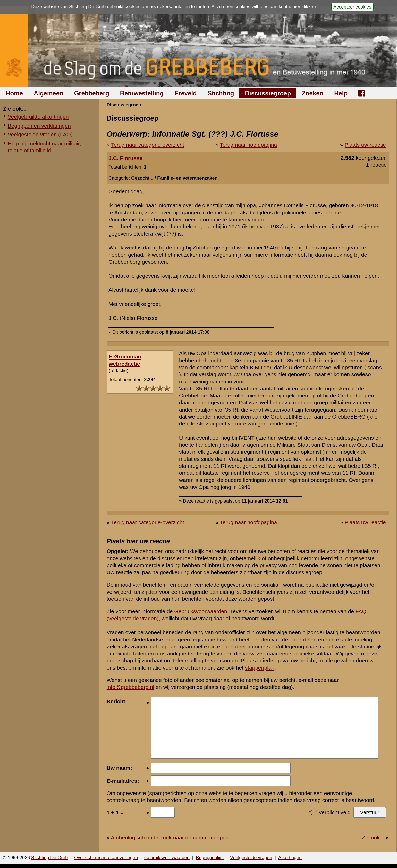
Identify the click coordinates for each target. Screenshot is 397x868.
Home (14, 93)
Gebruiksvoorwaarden (201, 611)
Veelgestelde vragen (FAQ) (40, 134)
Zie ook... (373, 837)
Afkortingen (290, 858)
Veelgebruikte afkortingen (38, 117)
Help (341, 93)
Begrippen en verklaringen (39, 126)
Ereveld (186, 93)
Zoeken (312, 93)
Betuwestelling (142, 93)
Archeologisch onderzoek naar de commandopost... (173, 837)
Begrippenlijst (210, 858)
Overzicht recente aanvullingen (106, 858)
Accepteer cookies (352, 7)
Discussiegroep (268, 93)
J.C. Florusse (125, 158)
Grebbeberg (92, 93)
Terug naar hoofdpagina (248, 145)
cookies (133, 7)
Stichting (221, 93)
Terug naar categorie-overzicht (148, 145)
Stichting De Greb (49, 858)
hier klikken (304, 7)
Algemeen (49, 93)
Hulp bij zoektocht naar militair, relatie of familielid (44, 147)
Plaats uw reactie (365, 145)
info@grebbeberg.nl (130, 687)
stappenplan (260, 668)
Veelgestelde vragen (251, 858)
